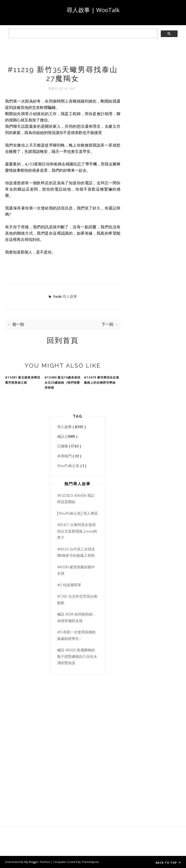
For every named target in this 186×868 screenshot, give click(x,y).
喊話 (61, 436)
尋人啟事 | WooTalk (93, 10)
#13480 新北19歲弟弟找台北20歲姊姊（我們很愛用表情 (62, 382)
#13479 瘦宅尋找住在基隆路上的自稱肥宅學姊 (102, 380)
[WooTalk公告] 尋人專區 (77, 513)
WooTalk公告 (69, 466)
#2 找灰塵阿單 (69, 585)
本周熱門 (65, 456)
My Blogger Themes (38, 862)
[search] (82, 34)
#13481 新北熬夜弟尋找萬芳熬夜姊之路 (23, 380)
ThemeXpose (90, 862)
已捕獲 (63, 446)
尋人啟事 (70, 296)
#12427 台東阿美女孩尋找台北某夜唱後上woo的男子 (77, 531)
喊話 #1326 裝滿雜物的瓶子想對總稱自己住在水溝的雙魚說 (77, 656)
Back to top (168, 863)
